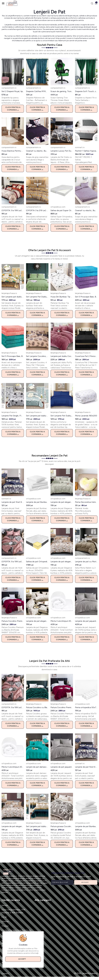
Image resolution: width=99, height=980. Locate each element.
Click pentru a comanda (13, 109)
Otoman (5, 922)
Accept (23, 959)
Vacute (5, 905)
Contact (5, 977)
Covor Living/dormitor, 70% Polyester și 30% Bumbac (14, 911)
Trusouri (5, 926)
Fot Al (4, 917)
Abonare (86, 882)
